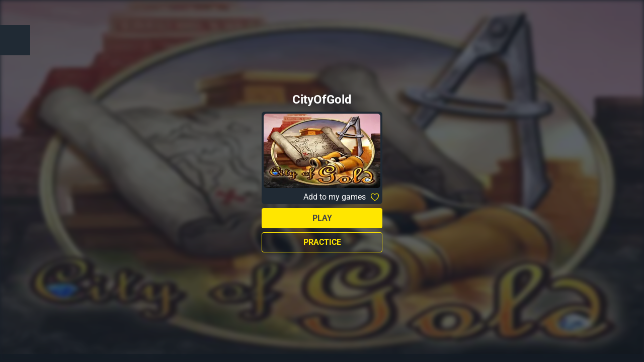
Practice (322, 242)
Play (322, 218)
